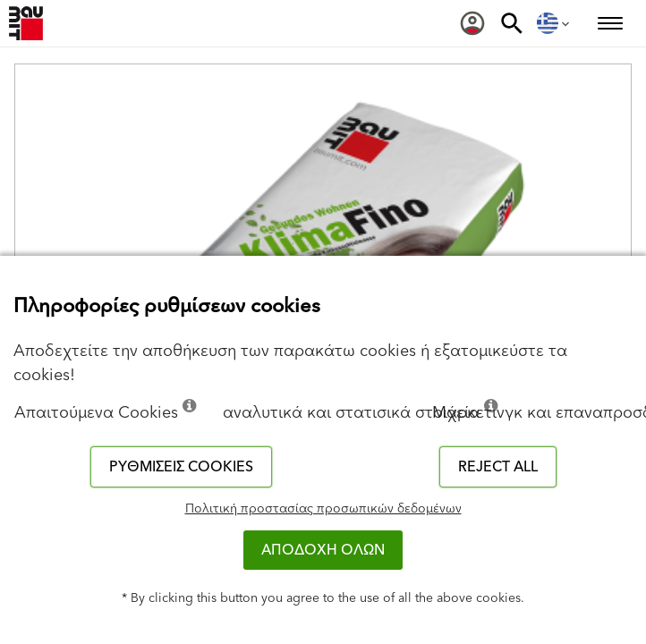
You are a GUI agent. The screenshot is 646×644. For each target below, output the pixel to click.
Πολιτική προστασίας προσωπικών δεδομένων (323, 509)
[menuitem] (472, 23)
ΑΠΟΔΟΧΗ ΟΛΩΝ (323, 550)
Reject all (498, 467)
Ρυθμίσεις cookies (181, 467)
